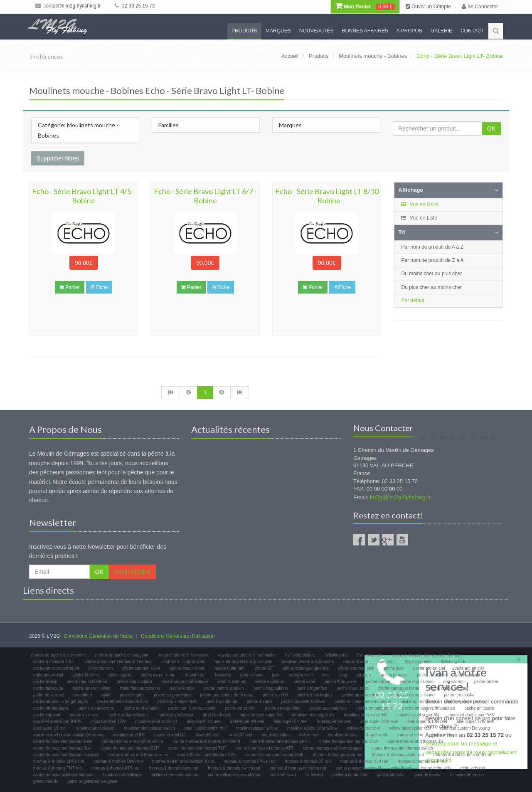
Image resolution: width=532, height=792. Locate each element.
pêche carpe (120, 675)
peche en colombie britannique (362, 702)
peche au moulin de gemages (60, 702)
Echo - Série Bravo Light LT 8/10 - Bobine (327, 196)
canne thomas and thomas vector (133, 741)
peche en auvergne (96, 708)
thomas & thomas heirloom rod (298, 768)
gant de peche (427, 775)
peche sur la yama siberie (192, 708)
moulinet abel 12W (109, 722)
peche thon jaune (341, 682)
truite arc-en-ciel (48, 675)
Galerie (441, 31)
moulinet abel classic (95, 728)
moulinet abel (356, 662)
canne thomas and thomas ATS (265, 748)
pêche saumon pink (356, 668)
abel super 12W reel (475, 722)
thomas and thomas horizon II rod (183, 761)
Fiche (99, 287)
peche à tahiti (132, 695)
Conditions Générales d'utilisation (178, 636)
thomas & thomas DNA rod (118, 761)
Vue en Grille (420, 205)
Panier (70, 287)
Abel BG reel (208, 735)
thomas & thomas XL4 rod (365, 761)
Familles (169, 125)
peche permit (468, 675)
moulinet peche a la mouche (308, 662)
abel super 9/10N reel (427, 722)
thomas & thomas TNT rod (58, 768)
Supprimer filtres (58, 158)
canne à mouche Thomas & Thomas (118, 662)
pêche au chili (275, 695)
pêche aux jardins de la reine (227, 695)
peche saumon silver (92, 688)
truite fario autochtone (140, 688)
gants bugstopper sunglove (92, 781)
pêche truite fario (230, 668)
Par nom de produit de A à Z (432, 247)
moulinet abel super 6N (417, 715)
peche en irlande (222, 702)
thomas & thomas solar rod (338, 755)
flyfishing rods (454, 662)
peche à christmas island (412, 695)
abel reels (386, 662)
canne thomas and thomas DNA (349, 741)
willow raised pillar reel (410, 728)
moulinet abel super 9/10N (58, 722)
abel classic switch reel (206, 728)
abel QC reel (241, 735)
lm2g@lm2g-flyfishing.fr (400, 497)
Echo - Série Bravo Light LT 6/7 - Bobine (205, 196)
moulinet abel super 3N (261, 715)
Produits (244, 31)
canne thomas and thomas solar (63, 741)
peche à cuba (259, 702)
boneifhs (223, 675)
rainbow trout (301, 675)
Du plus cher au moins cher (432, 287)
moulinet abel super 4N (313, 715)
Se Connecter (480, 7)
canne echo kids (436, 768)
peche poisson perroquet (56, 668)
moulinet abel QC (170, 735)
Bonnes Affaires (365, 31)
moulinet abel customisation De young (68, 735)
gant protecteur (391, 775)
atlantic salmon (231, 682)
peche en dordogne (51, 708)
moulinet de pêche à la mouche (243, 662)
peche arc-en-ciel (429, 668)
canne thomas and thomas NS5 (207, 755)
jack (276, 675)
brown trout (195, 675)
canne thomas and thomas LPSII (280, 741)
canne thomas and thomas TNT (197, 748)
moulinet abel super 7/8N (472, 715)
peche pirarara (394, 675)
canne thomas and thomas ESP (129, 748)
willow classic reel (363, 728)
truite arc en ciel (469, 668)
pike (326, 675)
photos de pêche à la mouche (58, 655)
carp (344, 675)
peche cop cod (47, 715)
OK (491, 128)
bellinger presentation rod (175, 775)
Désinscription (133, 572)
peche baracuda (48, 688)
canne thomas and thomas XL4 (62, 748)
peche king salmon (271, 688)
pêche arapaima (432, 675)
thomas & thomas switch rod (234, 768)
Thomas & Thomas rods (183, 662)
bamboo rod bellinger (123, 775)
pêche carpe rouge (158, 675)
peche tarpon (378, 682)
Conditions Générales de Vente (98, 636)
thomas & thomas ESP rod (422, 761)
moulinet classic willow (257, 728)
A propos (409, 31)
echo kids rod (473, 768)
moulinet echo (410, 735)
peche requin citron (134, 682)
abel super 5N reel (291, 722)
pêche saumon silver (141, 668)
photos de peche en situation (122, 655)
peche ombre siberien (224, 688)
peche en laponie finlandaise (429, 708)
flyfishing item (370, 655)
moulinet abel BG (129, 735)
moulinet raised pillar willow (312, 728)
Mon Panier (365, 7)
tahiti (106, 695)
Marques (278, 31)
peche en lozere (479, 708)
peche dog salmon (417, 682)
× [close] (517, 658)
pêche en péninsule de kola (123, 702)
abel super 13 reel (50, 728)
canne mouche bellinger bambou (63, 775)
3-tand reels (377, 735)
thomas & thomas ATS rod (116, 768)
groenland (83, 695)
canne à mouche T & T (54, 662)
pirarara (364, 675)
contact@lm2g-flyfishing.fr (68, 6)
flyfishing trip (336, 655)
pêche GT (264, 668)
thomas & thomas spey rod (174, 768)
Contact (472, 31)
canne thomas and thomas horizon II (207, 741)
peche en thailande (141, 708)
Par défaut (413, 301)
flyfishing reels (418, 662)
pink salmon (251, 675)
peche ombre (486, 682)
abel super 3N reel (204, 722)
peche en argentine (283, 708)
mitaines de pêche (467, 775)
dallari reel (309, 735)
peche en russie (85, 715)
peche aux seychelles (177, 702)
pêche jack (394, 668)
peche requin (45, 682)
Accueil (290, 56)
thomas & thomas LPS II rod (250, 761)
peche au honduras (418, 702)
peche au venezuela (361, 695)
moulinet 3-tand (342, 735)
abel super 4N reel (247, 722)
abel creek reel (217, 715)
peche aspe (305, 682)
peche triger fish (312, 688)
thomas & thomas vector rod (398, 755)
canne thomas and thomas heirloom (66, 755)
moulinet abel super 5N (366, 715)
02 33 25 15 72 (135, 6)
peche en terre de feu (465, 702)
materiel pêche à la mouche (183, 655)
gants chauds (46, 781)
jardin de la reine (49, 695)
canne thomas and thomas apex (138, 755)
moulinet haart (283, 775)
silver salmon (101, 668)
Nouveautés (316, 31)
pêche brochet (85, 675)
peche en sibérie (240, 708)
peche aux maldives (328, 708)
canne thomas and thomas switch (402, 748)
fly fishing (314, 775)
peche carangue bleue (399, 688)
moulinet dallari (276, 735)
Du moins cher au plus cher (432, 274)
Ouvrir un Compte (428, 7)
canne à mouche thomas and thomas (426, 655)
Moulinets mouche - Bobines (373, 56)
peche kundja (182, 688)
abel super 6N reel (334, 722)
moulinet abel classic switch (149, 728)
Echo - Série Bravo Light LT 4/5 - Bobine (84, 196)
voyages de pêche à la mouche (247, 655)
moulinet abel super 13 (156, 722)
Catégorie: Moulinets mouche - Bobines (78, 130)
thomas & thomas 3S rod (308, 761)
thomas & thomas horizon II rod (462, 755)
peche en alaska (459, 695)
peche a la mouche (350, 775)
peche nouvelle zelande (303, 702)
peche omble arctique (449, 688)
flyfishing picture (300, 655)
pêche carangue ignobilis (306, 668)
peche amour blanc (188, 668)
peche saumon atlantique (185, 682)
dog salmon (454, 682)
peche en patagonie (374, 708)
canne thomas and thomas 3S (415, 741)
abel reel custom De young (465, 728)
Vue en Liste (419, 218)
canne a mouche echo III (359, 768)
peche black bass (353, 688)
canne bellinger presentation (234, 775)
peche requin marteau (87, 682)
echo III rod (401, 768)
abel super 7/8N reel (379, 722)
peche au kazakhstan (128, 715)
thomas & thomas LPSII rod (59, 761)
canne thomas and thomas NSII (274, 755)
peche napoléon (270, 682)
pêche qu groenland (172, 695)
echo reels (442, 735)
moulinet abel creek (176, 715)
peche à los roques (315, 695)
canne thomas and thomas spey (332, 748)
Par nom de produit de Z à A (433, 260)
